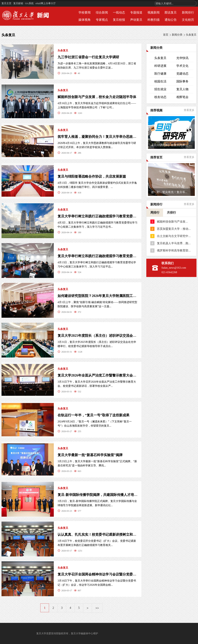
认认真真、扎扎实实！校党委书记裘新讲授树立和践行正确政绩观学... (110, 535)
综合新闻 (102, 12)
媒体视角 (85, 20)
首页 (166, 35)
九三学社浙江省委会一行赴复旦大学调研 (88, 57)
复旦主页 (6, 3)
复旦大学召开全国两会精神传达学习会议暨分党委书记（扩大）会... (109, 574)
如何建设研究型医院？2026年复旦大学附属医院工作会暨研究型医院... (110, 296)
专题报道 (136, 12)
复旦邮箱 (18, 3)
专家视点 (102, 20)
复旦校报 (119, 20)
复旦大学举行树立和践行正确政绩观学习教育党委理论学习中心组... (109, 256)
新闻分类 (177, 35)
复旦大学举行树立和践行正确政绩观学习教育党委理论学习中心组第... (110, 216)
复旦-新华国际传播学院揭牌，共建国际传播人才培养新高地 (103, 495)
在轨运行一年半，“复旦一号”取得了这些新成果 (93, 415)
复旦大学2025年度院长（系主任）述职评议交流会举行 (99, 336)
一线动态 (119, 12)
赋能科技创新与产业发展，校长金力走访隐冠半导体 (97, 97)
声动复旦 (136, 20)
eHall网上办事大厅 (46, 3)
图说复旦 (171, 12)
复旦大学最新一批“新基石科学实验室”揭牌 (90, 455)
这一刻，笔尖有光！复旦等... (169, 192)
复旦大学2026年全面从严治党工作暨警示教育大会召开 (99, 375)
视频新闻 (154, 12)
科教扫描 (154, 20)
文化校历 (188, 20)
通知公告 (171, 20)
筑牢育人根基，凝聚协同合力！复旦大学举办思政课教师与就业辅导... (110, 137)
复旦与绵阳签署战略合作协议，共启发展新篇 (92, 176)
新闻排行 (188, 12)
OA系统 (29, 3)
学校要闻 (85, 12)
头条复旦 (191, 35)
